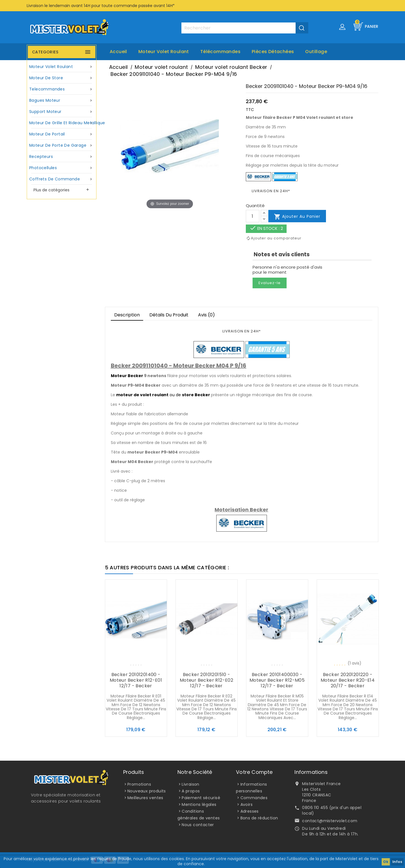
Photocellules (62, 168)
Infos (397, 862)
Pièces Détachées (273, 52)
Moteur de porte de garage (62, 145)
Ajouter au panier (297, 217)
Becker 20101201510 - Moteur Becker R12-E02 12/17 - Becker (206, 680)
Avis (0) (206, 315)
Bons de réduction (259, 818)
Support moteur (62, 112)
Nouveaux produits (147, 791)
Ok (386, 862)
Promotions (139, 784)
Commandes (254, 798)
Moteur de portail (62, 134)
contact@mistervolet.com (330, 821)
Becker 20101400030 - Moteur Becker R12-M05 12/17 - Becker (277, 680)
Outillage (316, 52)
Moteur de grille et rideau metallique (62, 123)
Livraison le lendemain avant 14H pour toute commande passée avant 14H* (101, 6)
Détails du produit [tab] (169, 315)
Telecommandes (62, 89)
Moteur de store (62, 78)
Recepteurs (62, 157)
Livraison (191, 784)
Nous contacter (198, 825)
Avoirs (247, 804)
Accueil (118, 52)
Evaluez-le (270, 283)
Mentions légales (199, 804)
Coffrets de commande (62, 179)
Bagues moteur (62, 100)
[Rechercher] (245, 28)
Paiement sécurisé (201, 798)
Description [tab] (127, 315)
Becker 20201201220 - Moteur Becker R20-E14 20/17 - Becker (348, 680)
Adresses (250, 811)
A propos (191, 791)
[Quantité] (253, 216)
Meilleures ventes (145, 798)
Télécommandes (220, 52)
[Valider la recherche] (302, 28)
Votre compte (254, 772)
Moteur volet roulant (164, 52)
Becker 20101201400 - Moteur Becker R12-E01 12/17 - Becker (136, 680)
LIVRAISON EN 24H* (271, 191)
